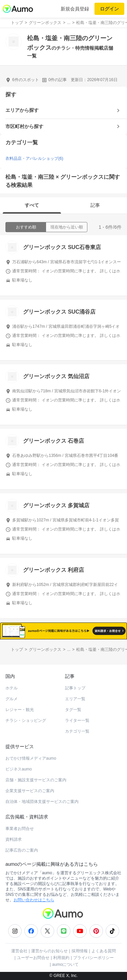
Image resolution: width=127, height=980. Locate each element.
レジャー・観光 (20, 710)
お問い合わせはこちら (34, 900)
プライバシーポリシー (93, 958)
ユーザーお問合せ (33, 958)
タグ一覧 (73, 710)
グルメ (12, 699)
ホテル (12, 688)
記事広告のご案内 (22, 850)
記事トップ (75, 688)
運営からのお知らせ (49, 951)
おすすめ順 (26, 227)
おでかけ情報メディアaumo (31, 758)
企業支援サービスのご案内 (30, 791)
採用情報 (80, 951)
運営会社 (19, 951)
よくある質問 (104, 951)
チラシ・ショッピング (26, 720)
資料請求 (14, 839)
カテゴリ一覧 (77, 731)
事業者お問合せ (20, 829)
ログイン (109, 9)
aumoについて (65, 964)
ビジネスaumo (19, 769)
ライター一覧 (77, 720)
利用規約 (61, 958)
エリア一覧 (75, 699)
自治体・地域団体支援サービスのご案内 (42, 802)
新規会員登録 (75, 9)
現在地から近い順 (67, 227)
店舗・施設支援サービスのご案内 (36, 780)
